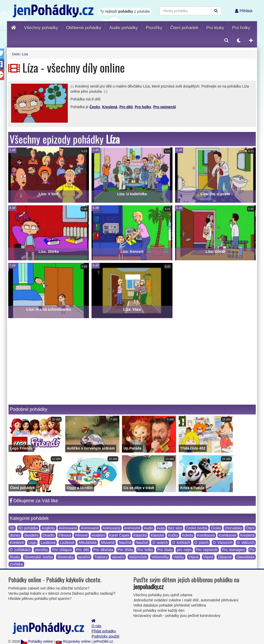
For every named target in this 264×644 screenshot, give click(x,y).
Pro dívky (125, 550)
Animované (90, 528)
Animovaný (112, 528)
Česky (95, 107)
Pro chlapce (62, 550)
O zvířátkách (20, 550)
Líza (25, 54)
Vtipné (208, 557)
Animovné (132, 528)
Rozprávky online (73, 641)
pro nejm (184, 550)
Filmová (65, 535)
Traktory (101, 557)
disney (15, 535)
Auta (161, 528)
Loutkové (67, 543)
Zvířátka (16, 564)
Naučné (142, 543)
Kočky (173, 535)
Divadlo (49, 535)
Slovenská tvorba (39, 557)
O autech (160, 543)
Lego (32, 543)
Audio (148, 528)
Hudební (99, 535)
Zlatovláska (245, 557)
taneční (84, 557)
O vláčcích (246, 543)
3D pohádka (28, 528)
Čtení (250, 528)
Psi (252, 550)
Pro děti (126, 107)
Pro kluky (165, 550)
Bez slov (175, 528)
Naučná (125, 543)
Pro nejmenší (164, 107)
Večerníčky (160, 557)
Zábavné (225, 557)
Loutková (48, 543)
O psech (201, 543)
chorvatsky (233, 528)
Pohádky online (37, 641)
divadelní (31, 535)
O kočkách (181, 543)
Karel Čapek (119, 535)
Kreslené (17, 543)
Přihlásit (244, 11)
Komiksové (227, 535)
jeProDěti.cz (103, 641)
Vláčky (179, 557)
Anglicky (48, 528)
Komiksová (206, 535)
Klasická (140, 535)
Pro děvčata (103, 550)
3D (12, 528)
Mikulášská (88, 543)
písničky (41, 550)
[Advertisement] (132, 366)
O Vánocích (223, 543)
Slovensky (65, 557)
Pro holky (143, 107)
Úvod (16, 54)
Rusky (15, 557)
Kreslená (110, 107)
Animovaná (68, 528)
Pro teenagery (234, 550)
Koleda (188, 535)
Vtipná (194, 557)
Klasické (158, 535)
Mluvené (108, 543)
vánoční (118, 557)
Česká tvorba (197, 528)
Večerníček (138, 557)
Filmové (81, 535)
